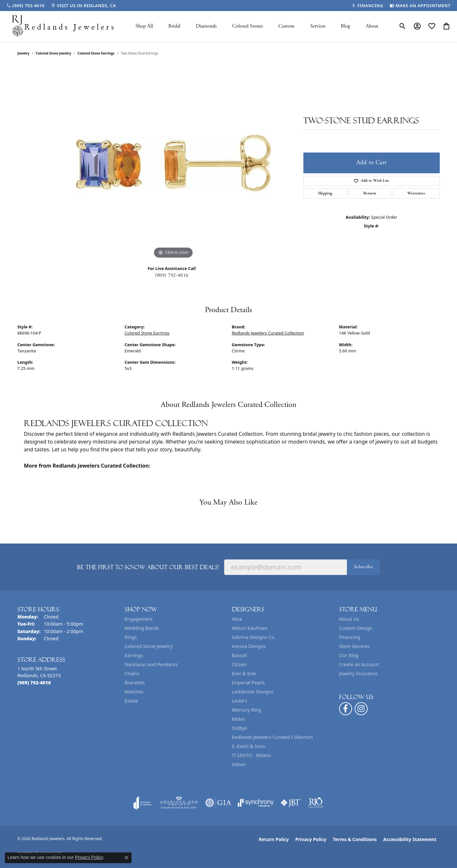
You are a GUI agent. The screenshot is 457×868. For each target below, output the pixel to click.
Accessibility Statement (410, 839)
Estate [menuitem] (131, 701)
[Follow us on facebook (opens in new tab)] (346, 709)
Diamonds (206, 26)
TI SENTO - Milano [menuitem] (252, 755)
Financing (350, 637)
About (372, 26)
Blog (345, 26)
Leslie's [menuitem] (240, 701)
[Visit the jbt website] (291, 803)
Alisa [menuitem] (237, 619)
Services (318, 26)
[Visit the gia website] (218, 803)
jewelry (24, 53)
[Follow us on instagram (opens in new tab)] (361, 709)
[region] (173, 163)
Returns (370, 193)
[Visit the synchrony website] (256, 803)
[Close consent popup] (126, 858)
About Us (349, 619)
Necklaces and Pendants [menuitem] (151, 664)
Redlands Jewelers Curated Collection (268, 333)
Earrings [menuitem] (134, 655)
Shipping (325, 193)
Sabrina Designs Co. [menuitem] (254, 637)
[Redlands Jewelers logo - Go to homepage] (63, 26)
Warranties (416, 193)
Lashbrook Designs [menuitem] (253, 692)
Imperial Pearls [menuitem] (248, 683)
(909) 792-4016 (172, 275)
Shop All (144, 26)
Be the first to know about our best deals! (148, 567)
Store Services (354, 646)
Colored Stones (248, 26)
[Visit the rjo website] (316, 803)
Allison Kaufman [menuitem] (250, 628)
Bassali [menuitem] (240, 655)
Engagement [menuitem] (139, 619)
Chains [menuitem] (132, 673)
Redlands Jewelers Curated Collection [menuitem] (273, 737)
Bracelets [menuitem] (135, 683)
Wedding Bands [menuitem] (142, 628)
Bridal (174, 26)
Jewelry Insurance (358, 673)
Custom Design (356, 628)
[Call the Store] (34, 683)
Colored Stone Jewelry (53, 53)
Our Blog (349, 655)
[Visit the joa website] (143, 803)
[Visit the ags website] (179, 803)
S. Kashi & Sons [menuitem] (248, 746)
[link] (25, 6)
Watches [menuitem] (134, 692)
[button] (403, 26)
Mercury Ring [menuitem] (247, 710)
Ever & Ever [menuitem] (244, 673)
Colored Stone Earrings (96, 53)
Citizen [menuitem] (239, 664)
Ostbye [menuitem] (240, 728)
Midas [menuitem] (239, 719)
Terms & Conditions (355, 839)
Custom (286, 26)
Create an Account (359, 664)
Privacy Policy (311, 839)
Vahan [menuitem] (239, 764)
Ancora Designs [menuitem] (249, 646)
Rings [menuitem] (131, 637)
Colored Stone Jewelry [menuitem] (149, 646)
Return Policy (274, 839)
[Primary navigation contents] (257, 26)
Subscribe (363, 567)
